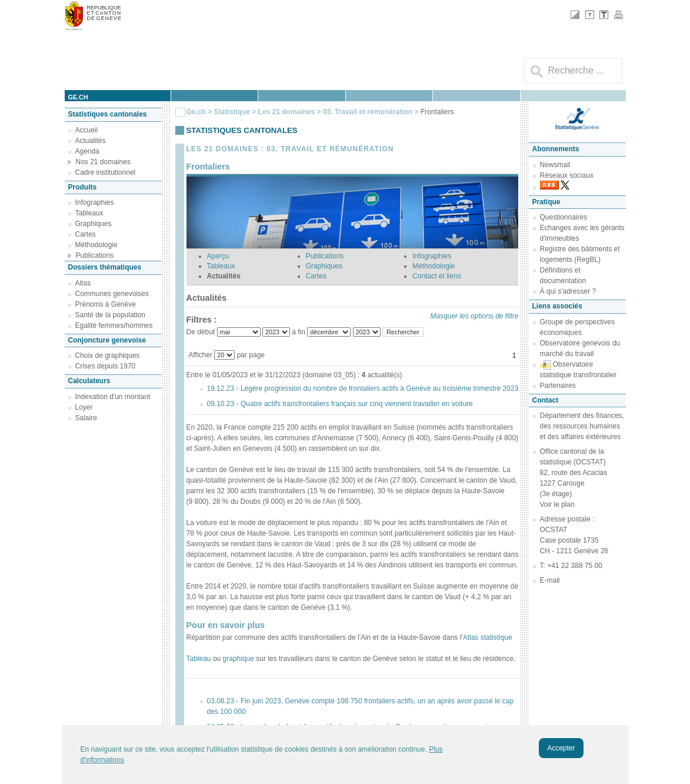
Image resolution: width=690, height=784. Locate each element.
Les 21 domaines (287, 112)
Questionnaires (564, 217)
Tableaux (89, 213)
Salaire (86, 418)
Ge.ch (196, 112)
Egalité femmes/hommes (114, 325)
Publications (95, 255)
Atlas (83, 283)
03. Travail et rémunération (369, 112)
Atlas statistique (488, 637)
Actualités (91, 141)
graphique (239, 659)
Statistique (232, 112)
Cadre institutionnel (106, 172)
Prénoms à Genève (106, 304)
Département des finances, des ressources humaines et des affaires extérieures (582, 426)
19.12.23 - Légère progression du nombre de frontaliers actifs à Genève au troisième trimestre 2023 (363, 388)
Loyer (84, 407)
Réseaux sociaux (567, 175)
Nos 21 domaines (103, 162)
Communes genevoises (112, 294)
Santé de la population (110, 315)
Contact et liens (437, 276)
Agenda (87, 151)
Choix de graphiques (108, 356)
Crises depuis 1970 (106, 366)
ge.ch (78, 97)
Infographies (95, 202)
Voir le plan (557, 504)
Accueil (87, 130)
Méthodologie (96, 245)
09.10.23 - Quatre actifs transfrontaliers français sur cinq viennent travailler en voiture (340, 404)
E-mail (550, 580)
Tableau (199, 659)
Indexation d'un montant (113, 397)
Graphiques (94, 224)
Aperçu (218, 256)
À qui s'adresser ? (568, 291)
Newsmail (555, 165)
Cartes (86, 234)
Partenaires (558, 386)
